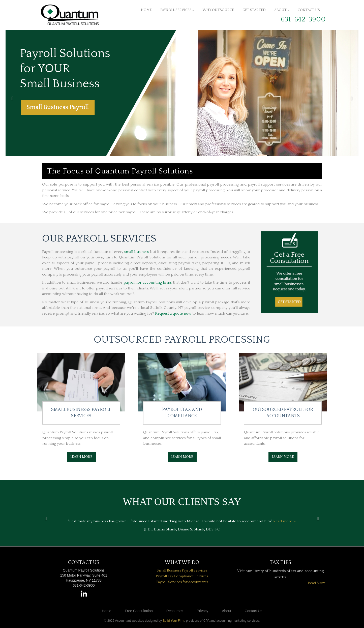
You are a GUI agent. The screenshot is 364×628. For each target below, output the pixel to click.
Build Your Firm (174, 621)
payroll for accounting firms (148, 282)
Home (146, 10)
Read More (317, 583)
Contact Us (309, 10)
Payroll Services (177, 10)
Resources (175, 611)
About (282, 10)
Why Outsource (218, 10)
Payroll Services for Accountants (182, 582)
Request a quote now (173, 313)
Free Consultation (139, 611)
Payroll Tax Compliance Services (182, 576)
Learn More (81, 457)
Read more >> (285, 521)
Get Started (254, 10)
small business (136, 252)
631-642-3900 (303, 19)
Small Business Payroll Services (182, 571)
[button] (9, 93)
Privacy (202, 611)
